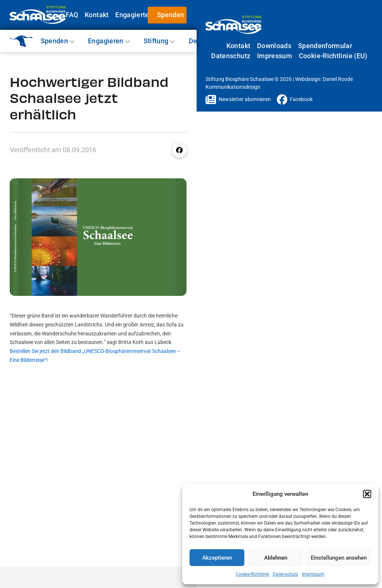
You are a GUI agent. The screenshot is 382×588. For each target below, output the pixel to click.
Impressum (313, 574)
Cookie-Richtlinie (252, 574)
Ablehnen (276, 558)
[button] (367, 494)
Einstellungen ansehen (339, 558)
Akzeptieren (217, 558)
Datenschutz (285, 574)
